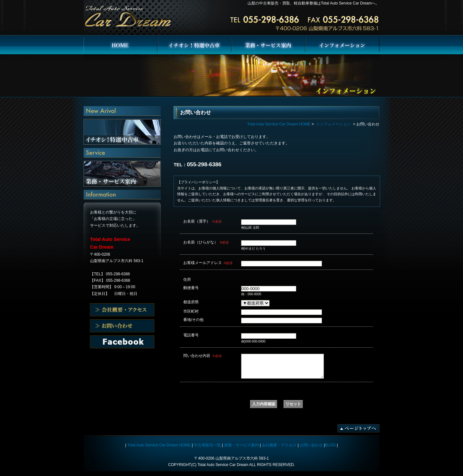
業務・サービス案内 (268, 45)
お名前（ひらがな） (206, 242)
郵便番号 (191, 288)
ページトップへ (359, 433)
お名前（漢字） (202, 221)
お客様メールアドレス (208, 263)
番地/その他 (193, 320)
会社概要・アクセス (122, 310)
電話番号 (191, 335)
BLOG (330, 450)
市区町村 (191, 311)
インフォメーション (342, 45)
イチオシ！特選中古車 (195, 45)
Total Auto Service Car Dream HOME (121, 45)
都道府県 (191, 302)
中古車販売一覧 (207, 450)
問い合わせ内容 (202, 356)
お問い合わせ (122, 342)
